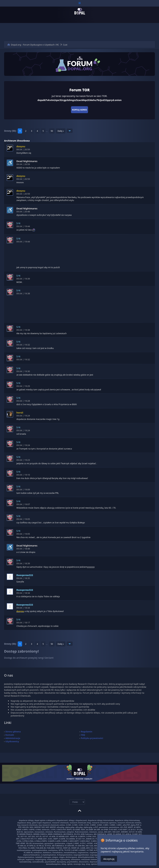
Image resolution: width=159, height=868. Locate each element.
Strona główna (13, 732)
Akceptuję (109, 859)
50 (52, 131)
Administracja (13, 738)
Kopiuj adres (80, 110)
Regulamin (87, 732)
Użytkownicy (12, 741)
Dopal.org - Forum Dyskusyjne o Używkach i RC (35, 45)
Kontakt (10, 735)
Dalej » (61, 131)
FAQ (83, 735)
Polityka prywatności (92, 738)
